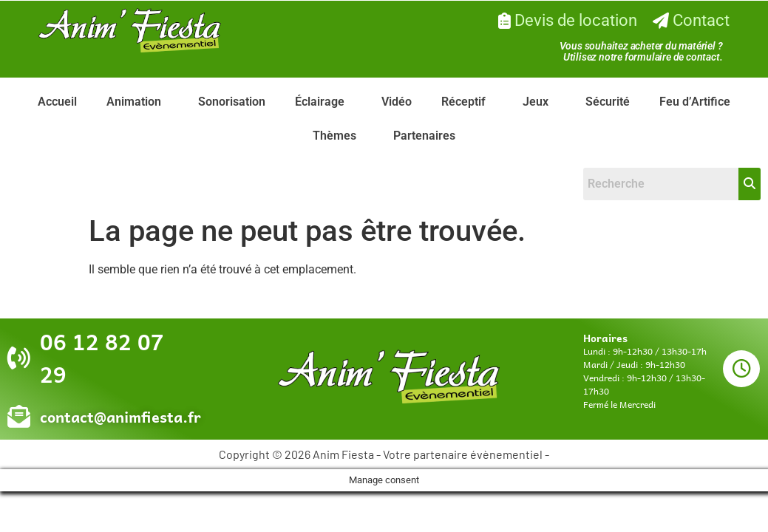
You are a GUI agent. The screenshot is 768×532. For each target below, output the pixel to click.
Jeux (536, 102)
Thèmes (334, 136)
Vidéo (397, 102)
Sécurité (608, 102)
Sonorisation (232, 102)
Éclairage (320, 102)
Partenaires (424, 136)
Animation (134, 102)
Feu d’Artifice (695, 102)
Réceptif (463, 102)
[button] (137, 102)
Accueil (57, 102)
